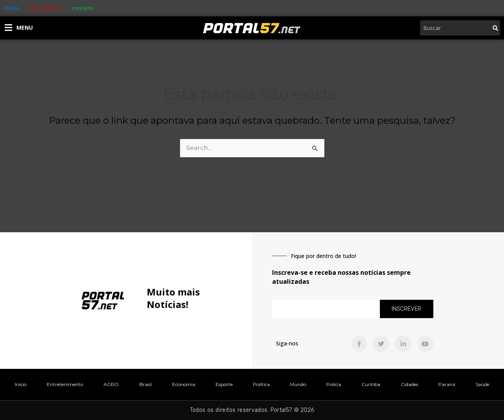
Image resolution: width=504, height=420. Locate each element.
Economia (184, 384)
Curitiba (371, 384)
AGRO (111, 384)
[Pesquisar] (495, 28)
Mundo (298, 384)
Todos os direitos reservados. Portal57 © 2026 (252, 410)
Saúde (482, 384)
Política (261, 384)
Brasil (146, 384)
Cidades (410, 384)
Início (21, 384)
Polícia (334, 384)
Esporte (224, 384)
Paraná (447, 384)
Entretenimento (65, 384)
